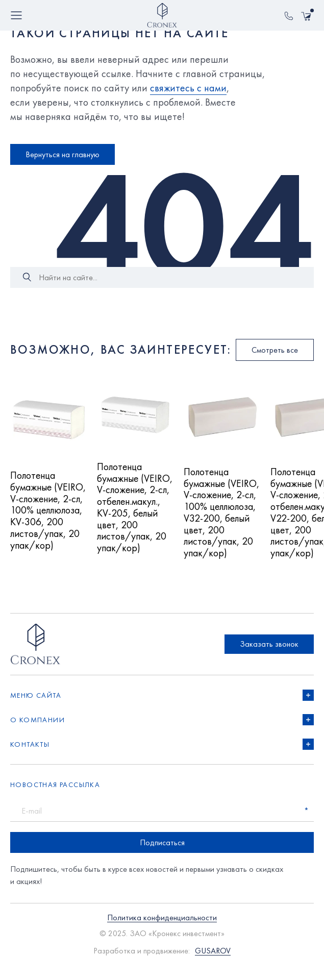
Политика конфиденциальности (162, 931)
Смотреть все (275, 350)
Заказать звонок (269, 657)
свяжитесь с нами (188, 88)
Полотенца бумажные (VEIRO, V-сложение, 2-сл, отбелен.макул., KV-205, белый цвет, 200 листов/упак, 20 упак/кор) (133, 514)
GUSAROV (213, 963)
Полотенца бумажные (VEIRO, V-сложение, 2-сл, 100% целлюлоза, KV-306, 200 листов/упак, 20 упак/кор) (48, 517)
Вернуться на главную (63, 154)
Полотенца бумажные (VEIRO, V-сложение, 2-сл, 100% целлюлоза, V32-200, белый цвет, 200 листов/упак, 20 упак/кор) (221, 520)
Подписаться (162, 855)
